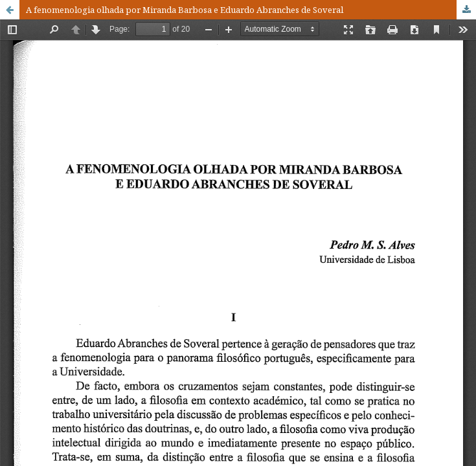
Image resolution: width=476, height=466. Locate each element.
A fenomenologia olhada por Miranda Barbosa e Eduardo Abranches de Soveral (185, 10)
